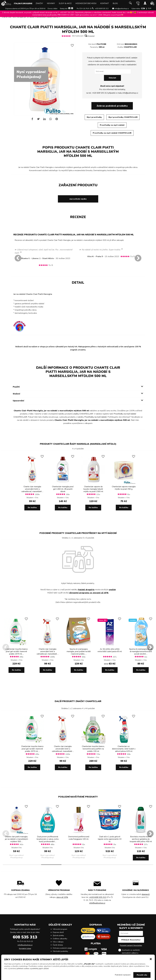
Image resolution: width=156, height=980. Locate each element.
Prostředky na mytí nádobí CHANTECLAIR (112, 133)
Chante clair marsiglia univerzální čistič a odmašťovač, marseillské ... (32, 489)
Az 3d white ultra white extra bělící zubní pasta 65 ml (110, 650)
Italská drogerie (23, 4)
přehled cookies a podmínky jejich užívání (33, 969)
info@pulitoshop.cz (122, 9)
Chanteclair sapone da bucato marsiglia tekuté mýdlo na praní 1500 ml (93, 489)
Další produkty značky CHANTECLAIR (78, 701)
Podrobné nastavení (123, 975)
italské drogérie (86, 590)
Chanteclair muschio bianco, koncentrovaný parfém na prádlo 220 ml (93, 749)
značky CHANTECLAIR (83, 414)
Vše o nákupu (58, 942)
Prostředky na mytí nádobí (112, 125)
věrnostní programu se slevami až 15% (89, 593)
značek (112, 590)
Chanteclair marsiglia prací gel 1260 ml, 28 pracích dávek (63, 489)
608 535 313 (25, 937)
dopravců (146, 894)
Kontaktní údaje (25, 948)
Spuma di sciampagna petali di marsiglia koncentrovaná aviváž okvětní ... (141, 651)
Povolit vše (142, 975)
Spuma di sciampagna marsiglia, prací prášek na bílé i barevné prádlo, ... (79, 651)
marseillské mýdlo (78, 199)
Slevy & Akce (65, 3)
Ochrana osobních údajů (62, 948)
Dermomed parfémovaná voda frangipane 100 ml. (79, 838)
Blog (115, 3)
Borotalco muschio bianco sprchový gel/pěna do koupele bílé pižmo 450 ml (141, 839)
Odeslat (112, 78)
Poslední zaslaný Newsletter (131, 945)
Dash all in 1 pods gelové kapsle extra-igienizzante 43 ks (110, 839)
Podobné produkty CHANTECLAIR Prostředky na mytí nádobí (78, 533)
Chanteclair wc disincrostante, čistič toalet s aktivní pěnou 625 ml (124, 749)
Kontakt (105, 3)
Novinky (51, 3)
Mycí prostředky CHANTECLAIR (123, 117)
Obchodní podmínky (60, 951)
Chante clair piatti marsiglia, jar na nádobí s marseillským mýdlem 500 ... (17, 839)
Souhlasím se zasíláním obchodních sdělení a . (133, 953)
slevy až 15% (62, 897)
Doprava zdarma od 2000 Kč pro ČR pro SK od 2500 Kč (25, 9)
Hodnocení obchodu (86, 3)
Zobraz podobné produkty (112, 106)
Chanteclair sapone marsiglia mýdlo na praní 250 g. (124, 488)
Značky (39, 3)
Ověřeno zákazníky (60, 939)
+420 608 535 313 (102, 9)
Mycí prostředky (94, 117)
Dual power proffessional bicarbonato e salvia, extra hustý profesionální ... (48, 839)
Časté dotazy (58, 945)
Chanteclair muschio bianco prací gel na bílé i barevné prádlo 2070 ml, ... (17, 651)
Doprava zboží (58, 932)
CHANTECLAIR (130, 47)
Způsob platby (58, 935)
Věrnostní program (60, 929)
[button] (151, 959)
